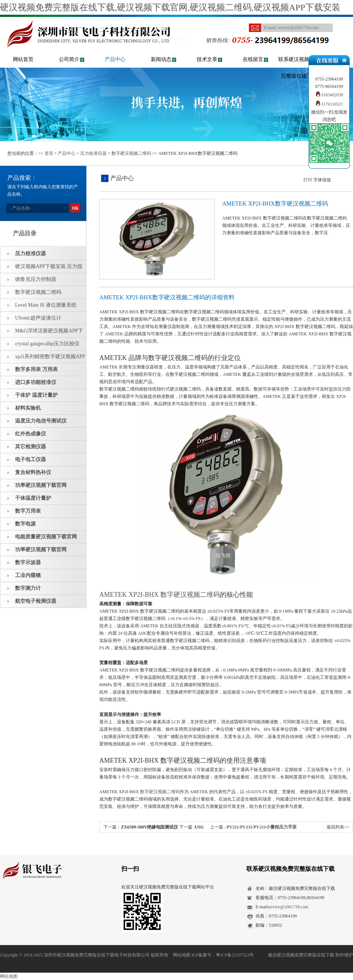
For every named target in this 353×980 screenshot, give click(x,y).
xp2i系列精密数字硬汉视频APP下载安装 (43, 359)
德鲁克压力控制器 (36, 279)
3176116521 (329, 104)
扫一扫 (130, 869)
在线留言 (253, 59)
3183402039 (329, 95)
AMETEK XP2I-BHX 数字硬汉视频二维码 (160, 595)
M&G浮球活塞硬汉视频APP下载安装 (42, 333)
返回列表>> (338, 827)
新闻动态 (161, 59)
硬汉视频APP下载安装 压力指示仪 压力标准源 (41, 268)
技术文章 (207, 59)
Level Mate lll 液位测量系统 (46, 305)
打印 (308, 180)
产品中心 (115, 59)
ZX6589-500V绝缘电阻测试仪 (149, 827)
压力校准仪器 (93, 153)
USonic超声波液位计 (38, 318)
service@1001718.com (298, 28)
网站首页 (23, 59)
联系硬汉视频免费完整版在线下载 (299, 68)
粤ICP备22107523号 (235, 955)
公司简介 (69, 59)
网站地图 (182, 955)
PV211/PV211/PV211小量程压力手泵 (262, 827)
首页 (49, 153)
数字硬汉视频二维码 (131, 153)
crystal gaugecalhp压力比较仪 (47, 344)
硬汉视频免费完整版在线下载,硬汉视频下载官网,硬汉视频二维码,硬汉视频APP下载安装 (170, 7)
